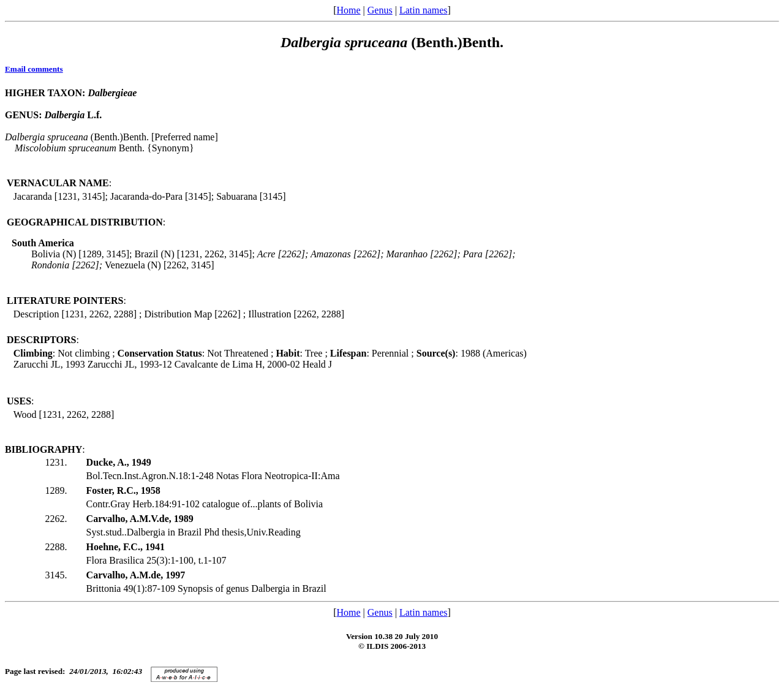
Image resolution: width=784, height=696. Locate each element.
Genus (380, 10)
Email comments (34, 69)
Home (348, 10)
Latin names (424, 10)
